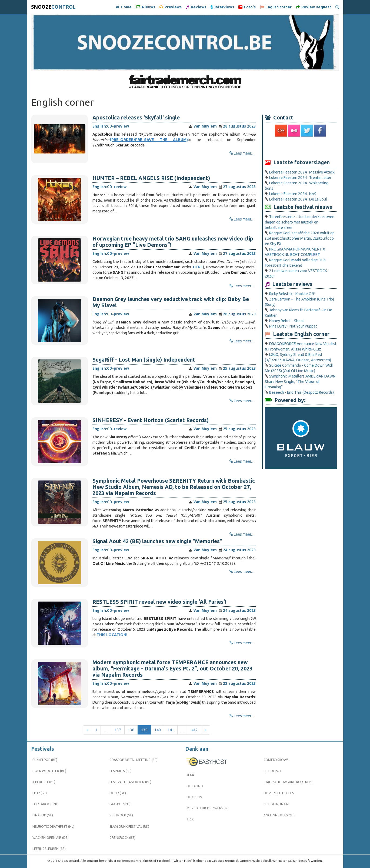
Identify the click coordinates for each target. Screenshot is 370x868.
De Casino (195, 786)
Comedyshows (276, 760)
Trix (190, 819)
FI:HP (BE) (40, 793)
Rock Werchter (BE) (49, 771)
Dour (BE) (118, 793)
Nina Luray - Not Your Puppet (293, 326)
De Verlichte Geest (280, 793)
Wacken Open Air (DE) (51, 838)
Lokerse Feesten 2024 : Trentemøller (300, 178)
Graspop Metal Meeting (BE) (134, 760)
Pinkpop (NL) (43, 815)
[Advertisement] (301, 148)
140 (158, 730)
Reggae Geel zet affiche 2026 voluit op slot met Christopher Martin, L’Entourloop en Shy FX (300, 238)
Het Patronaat (277, 804)
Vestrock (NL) (121, 815)
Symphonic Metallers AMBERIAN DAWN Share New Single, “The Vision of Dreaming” (300, 382)
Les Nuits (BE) (121, 771)
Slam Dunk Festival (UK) (129, 827)
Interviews (222, 7)
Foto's (247, 7)
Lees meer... (244, 153)
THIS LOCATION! (112, 635)
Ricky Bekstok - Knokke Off (292, 294)
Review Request (314, 7)
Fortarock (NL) (46, 804)
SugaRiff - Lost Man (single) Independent (144, 360)
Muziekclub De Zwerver (207, 808)
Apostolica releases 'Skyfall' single (136, 118)
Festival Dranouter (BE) (130, 782)
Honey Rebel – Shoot (287, 321)
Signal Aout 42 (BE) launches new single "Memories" (157, 541)
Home (124, 7)
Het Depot (273, 771)
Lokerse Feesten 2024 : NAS (293, 194)
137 (118, 730)
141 (171, 730)
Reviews (196, 7)
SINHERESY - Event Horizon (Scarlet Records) (151, 420)
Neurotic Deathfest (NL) (53, 827)
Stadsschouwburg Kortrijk (288, 782)
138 (131, 730)
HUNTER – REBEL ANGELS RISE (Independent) (151, 178)
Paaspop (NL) (120, 804)
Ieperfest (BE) (44, 782)
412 (195, 730)
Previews (171, 7)
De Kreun (194, 797)
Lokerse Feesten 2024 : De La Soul (298, 199)
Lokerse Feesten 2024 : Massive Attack (302, 172)
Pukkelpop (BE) (45, 760)
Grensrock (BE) (122, 838)
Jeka (190, 775)
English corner (276, 7)
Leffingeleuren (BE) (49, 849)
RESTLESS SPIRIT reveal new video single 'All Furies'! (159, 602)
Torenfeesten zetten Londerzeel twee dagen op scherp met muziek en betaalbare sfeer (300, 222)
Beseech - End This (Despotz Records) (301, 392)
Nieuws (146, 7)
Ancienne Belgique (279, 815)
